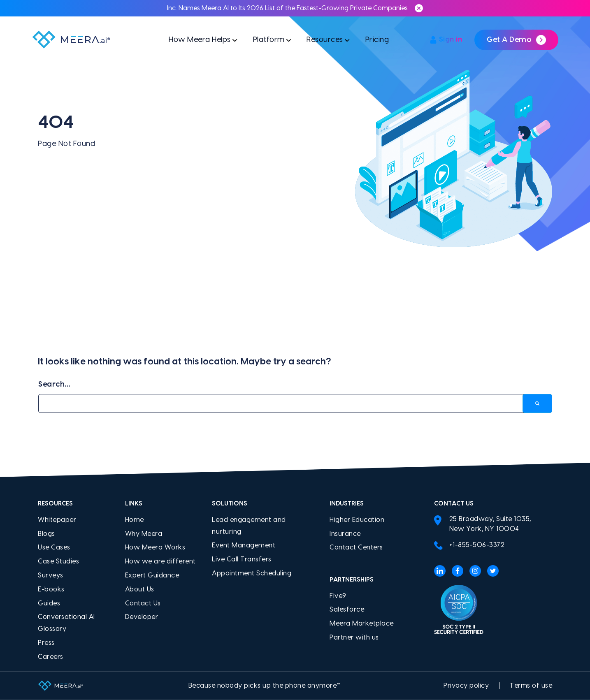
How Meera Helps (198, 40)
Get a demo (516, 40)
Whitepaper (57, 520)
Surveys (51, 575)
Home (135, 520)
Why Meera (144, 534)
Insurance (345, 534)
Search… (54, 384)
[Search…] (295, 404)
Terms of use (531, 686)
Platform (268, 40)
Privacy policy (466, 686)
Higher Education (357, 520)
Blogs (46, 534)
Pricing (378, 40)
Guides (49, 603)
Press (46, 643)
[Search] (537, 404)
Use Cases (54, 547)
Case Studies (58, 561)
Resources (325, 40)
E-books (51, 589)
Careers (51, 657)
